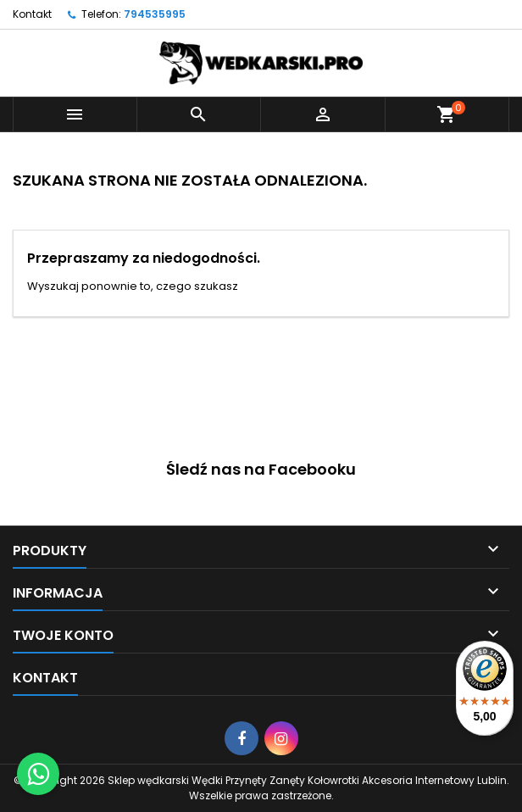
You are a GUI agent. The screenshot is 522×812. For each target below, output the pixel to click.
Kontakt (32, 14)
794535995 (155, 14)
